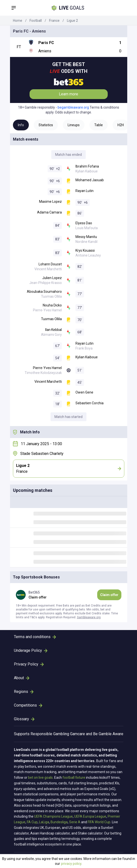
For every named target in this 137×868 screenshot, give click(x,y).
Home (18, 21)
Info (21, 125)
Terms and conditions (35, 637)
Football (36, 21)
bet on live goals (40, 778)
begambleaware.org (73, 107)
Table (99, 125)
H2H (121, 125)
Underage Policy (31, 650)
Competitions (28, 705)
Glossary (24, 719)
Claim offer (109, 595)
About (22, 678)
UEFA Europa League (90, 816)
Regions (24, 692)
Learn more (68, 94)
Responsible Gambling (50, 734)
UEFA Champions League (53, 816)
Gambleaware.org (89, 617)
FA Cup (32, 822)
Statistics (46, 125)
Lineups (74, 125)
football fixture (74, 778)
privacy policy (71, 864)
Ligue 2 (72, 21)
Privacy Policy (29, 664)
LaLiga (44, 822)
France (54, 21)
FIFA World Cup (99, 822)
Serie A (75, 822)
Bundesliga (59, 822)
